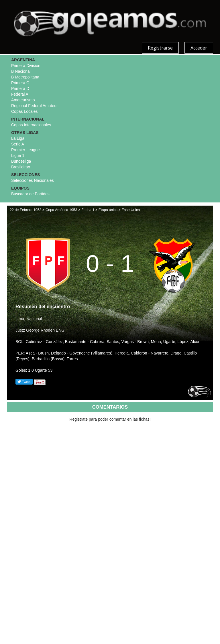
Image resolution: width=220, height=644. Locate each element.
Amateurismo (23, 100)
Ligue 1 (18, 155)
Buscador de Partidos (30, 194)
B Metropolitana (25, 77)
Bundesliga (21, 161)
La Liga (18, 138)
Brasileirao (21, 167)
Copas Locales (24, 111)
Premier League (25, 150)
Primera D (20, 88)
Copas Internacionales (31, 125)
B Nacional (21, 71)
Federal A (20, 94)
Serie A (18, 144)
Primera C (20, 83)
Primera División (26, 66)
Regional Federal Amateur (35, 106)
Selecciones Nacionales (33, 180)
